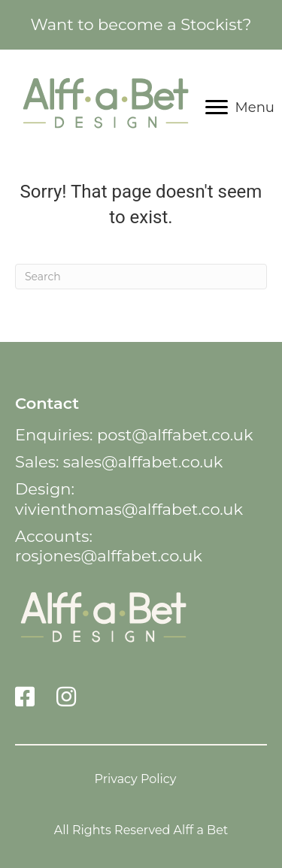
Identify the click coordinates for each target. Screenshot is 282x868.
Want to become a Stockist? (141, 24)
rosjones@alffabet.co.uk (109, 556)
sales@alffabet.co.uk (143, 462)
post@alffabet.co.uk (175, 435)
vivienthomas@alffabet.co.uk (129, 509)
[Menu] (240, 107)
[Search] (141, 277)
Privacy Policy (136, 779)
